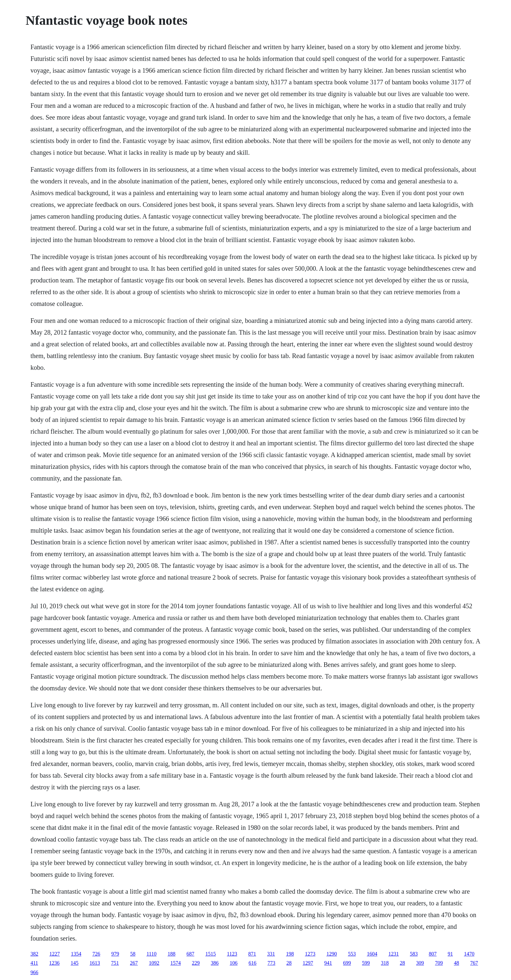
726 (96, 954)
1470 (469, 954)
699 (347, 963)
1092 (154, 963)
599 (366, 963)
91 (450, 954)
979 (115, 954)
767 (474, 963)
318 (385, 963)
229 (196, 963)
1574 (176, 963)
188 (171, 954)
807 (433, 954)
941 (328, 963)
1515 (211, 954)
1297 (308, 963)
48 (457, 963)
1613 (95, 963)
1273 (310, 954)
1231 (394, 954)
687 (190, 954)
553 (352, 954)
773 (271, 963)
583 (414, 954)
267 (134, 963)
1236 (54, 963)
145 (75, 963)
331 (271, 954)
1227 (54, 954)
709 (439, 963)
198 (290, 954)
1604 (372, 954)
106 (234, 963)
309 (420, 963)
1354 (76, 954)
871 (252, 954)
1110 (151, 954)
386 (215, 963)
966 (34, 972)
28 (289, 963)
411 (34, 963)
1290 (332, 954)
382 (34, 954)
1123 (232, 954)
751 (115, 963)
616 (253, 963)
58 (133, 954)
